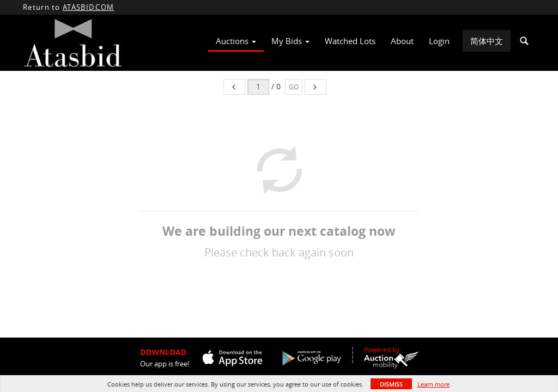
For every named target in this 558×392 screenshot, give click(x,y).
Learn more (433, 384)
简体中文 (487, 41)
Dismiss (391, 384)
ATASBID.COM (88, 7)
